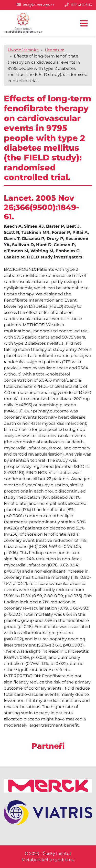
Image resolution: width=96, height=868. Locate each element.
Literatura (55, 50)
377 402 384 (81, 5)
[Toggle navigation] (84, 23)
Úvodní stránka (23, 50)
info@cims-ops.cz (39, 5)
